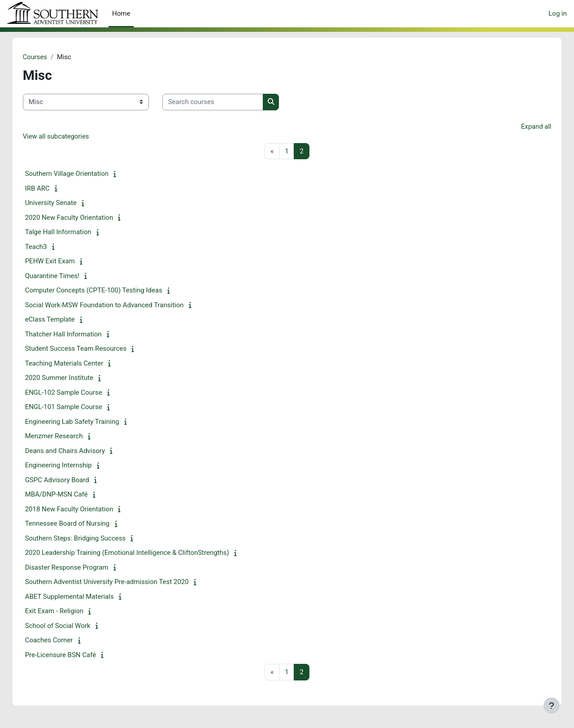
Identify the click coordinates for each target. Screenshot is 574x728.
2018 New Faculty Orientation (78, 510)
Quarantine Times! (61, 276)
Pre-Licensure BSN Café (70, 655)
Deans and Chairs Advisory (74, 451)
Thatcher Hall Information (72, 335)
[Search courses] (222, 102)
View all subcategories (65, 137)
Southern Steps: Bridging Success (85, 539)
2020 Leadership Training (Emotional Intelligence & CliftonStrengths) (136, 554)
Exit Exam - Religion (63, 612)
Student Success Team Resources (85, 349)
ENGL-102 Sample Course (73, 393)
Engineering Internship (67, 466)
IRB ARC (46, 189)
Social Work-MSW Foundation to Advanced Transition (113, 305)
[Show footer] (552, 706)
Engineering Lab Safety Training (81, 422)
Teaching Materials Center (73, 364)
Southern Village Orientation (76, 174)
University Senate (60, 204)
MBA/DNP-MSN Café (65, 495)
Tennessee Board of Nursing (76, 524)
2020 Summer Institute (68, 379)
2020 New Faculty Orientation (78, 218)
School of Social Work (67, 626)
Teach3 (45, 247)
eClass (52, 14)
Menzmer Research (63, 437)
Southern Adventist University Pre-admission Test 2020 (116, 583)
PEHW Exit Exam (59, 262)
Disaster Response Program (76, 568)
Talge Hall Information (67, 233)
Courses (44, 57)
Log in (558, 13)
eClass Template (59, 320)
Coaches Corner (58, 641)
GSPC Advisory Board (66, 480)
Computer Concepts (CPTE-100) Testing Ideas (103, 291)
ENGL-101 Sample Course (73, 408)
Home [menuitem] (121, 13)
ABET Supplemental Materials (78, 597)
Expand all (527, 126)
